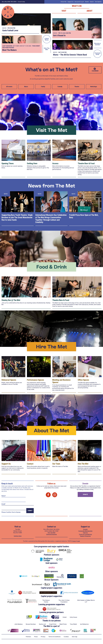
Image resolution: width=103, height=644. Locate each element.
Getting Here (32, 163)
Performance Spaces (35, 380)
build (79, 541)
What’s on (77, 6)
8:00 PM (13, 28)
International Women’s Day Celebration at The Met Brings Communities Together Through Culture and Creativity (51, 219)
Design (74, 541)
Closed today (21, 2)
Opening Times (8, 163)
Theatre (77, 87)
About (90, 11)
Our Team (56, 464)
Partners (28, 637)
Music (26, 87)
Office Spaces (83, 380)
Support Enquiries (85, 536)
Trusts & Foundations (85, 534)
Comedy (60, 87)
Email (4, 504)
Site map (75, 637)
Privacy (43, 637)
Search (92, 2)
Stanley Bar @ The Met (11, 300)
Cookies (66, 637)
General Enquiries (51, 534)
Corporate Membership (85, 531)
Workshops (94, 87)
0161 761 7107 (54, 531)
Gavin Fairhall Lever (10, 30)
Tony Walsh (73, 624)
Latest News (47, 39)
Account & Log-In (79, 2)
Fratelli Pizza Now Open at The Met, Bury (84, 216)
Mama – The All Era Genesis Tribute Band (70, 55)
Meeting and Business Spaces (61, 381)
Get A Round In (59, 35)
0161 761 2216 (55, 529)
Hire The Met (47, 49)
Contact (30, 464)
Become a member (97, 44)
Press (36, 637)
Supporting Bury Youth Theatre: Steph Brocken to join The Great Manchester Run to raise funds (17, 217)
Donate (85, 494)
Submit (30, 511)
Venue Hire (64, 2)
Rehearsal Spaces (9, 380)
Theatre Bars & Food (86, 163)
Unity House (73, 617)
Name (4, 496)
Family (43, 87)
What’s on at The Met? (51, 70)
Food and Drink (98, 54)
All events (9, 87)
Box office (9, 2)
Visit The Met (52, 130)
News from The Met (52, 186)
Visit (64, 11)
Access (55, 163)
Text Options (98, 2)
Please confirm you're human (11, 512)
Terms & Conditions (54, 637)
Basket (87, 2)
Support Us (71, 2)
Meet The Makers (9, 50)
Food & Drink (52, 267)
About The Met (51, 431)
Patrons (85, 533)
